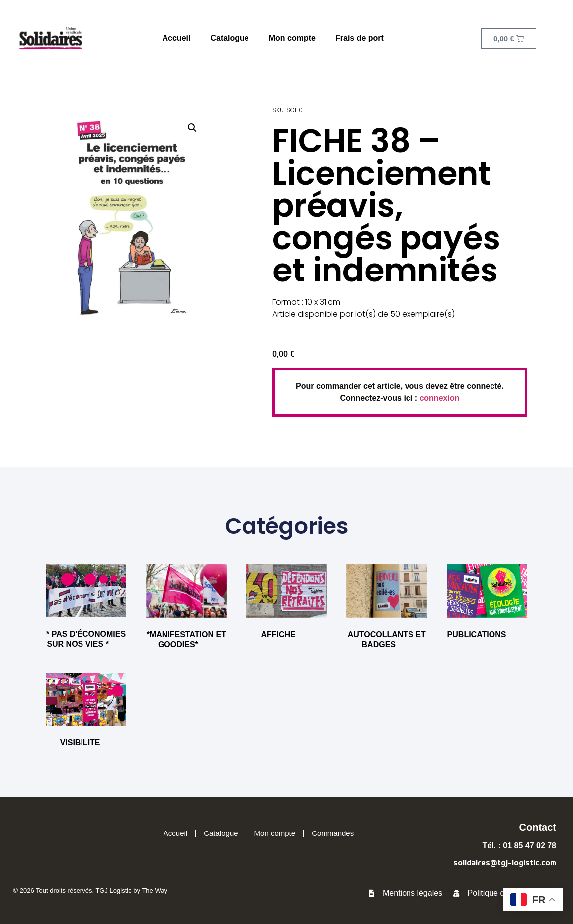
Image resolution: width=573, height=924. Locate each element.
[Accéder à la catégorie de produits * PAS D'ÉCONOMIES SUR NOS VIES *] (86, 608)
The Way (155, 890)
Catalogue (229, 38)
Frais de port (360, 38)
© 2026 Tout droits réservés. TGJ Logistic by (78, 890)
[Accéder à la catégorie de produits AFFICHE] (287, 604)
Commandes (333, 833)
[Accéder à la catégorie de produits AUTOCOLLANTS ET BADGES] (387, 609)
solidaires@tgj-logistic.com (505, 863)
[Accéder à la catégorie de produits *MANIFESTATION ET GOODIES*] (186, 609)
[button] (192, 128)
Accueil (177, 38)
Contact (538, 827)
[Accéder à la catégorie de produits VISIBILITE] (86, 712)
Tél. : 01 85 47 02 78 (519, 846)
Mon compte (292, 38)
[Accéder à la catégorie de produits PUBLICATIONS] (487, 604)
